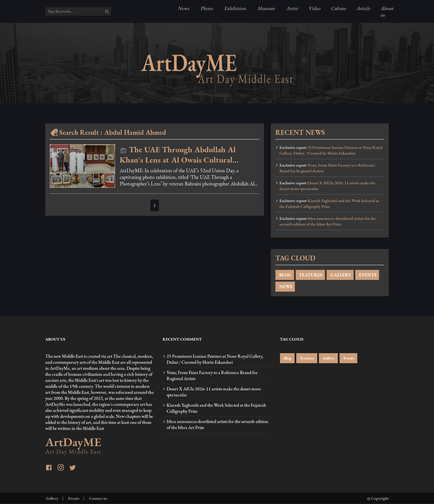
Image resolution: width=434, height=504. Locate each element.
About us (387, 11)
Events (348, 358)
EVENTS (367, 275)
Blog (287, 358)
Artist (292, 8)
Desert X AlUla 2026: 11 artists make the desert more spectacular (327, 186)
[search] (107, 11)
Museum (266, 8)
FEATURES (310, 275)
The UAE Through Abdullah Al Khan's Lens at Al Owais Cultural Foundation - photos (178, 155)
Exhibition (234, 8)
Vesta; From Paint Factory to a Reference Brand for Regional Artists (327, 168)
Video (314, 8)
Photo (206, 8)
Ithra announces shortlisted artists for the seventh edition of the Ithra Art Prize (328, 221)
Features (307, 358)
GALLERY (340, 275)
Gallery (328, 358)
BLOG (285, 275)
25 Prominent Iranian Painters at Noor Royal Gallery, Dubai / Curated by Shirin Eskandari (331, 150)
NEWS (285, 287)
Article (363, 8)
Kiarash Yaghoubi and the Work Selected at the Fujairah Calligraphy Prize (329, 203)
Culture (338, 8)
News (183, 8)
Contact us (98, 498)
